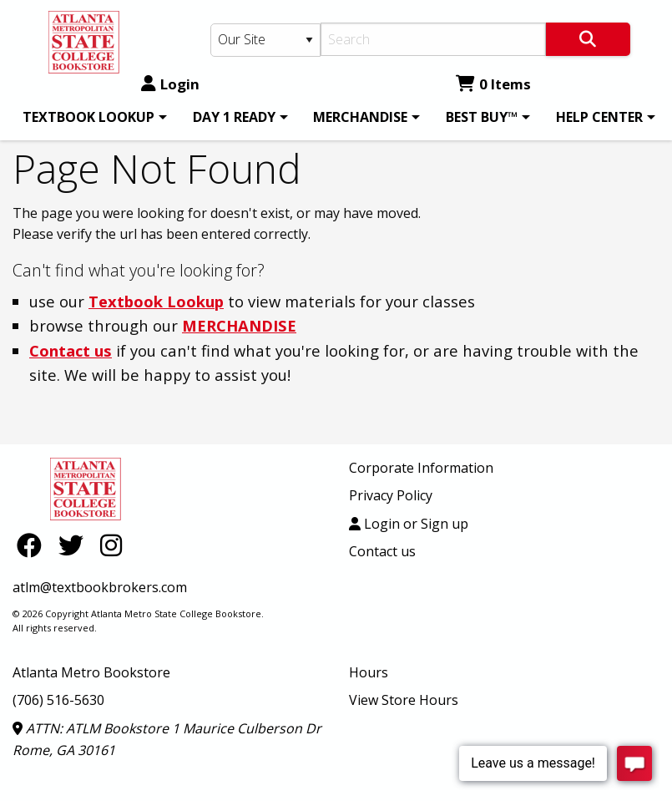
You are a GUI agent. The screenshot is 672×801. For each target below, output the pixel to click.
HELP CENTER (599, 117)
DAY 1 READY (234, 117)
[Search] (433, 39)
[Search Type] (266, 40)
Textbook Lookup (156, 301)
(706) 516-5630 (58, 700)
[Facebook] (33, 545)
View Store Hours (404, 700)
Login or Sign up (409, 524)
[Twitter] (75, 545)
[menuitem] (92, 117)
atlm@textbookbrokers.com (100, 587)
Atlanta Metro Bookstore (91, 672)
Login (170, 84)
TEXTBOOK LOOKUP (88, 117)
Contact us (71, 350)
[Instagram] (111, 545)
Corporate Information (421, 468)
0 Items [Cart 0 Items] (493, 84)
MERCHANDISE (360, 117)
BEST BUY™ (482, 117)
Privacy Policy (391, 495)
